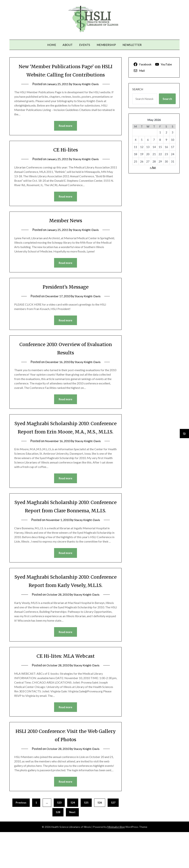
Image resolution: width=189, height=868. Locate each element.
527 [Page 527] (113, 838)
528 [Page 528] (58, 848)
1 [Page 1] (36, 838)
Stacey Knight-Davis (87, 92)
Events (85, 45)
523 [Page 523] (59, 838)
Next (72, 848)
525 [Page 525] (86, 838)
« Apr (153, 167)
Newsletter (132, 45)
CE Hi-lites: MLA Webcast (66, 691)
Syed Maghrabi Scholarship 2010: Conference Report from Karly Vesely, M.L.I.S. (66, 612)
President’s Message (66, 296)
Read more (66, 134)
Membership (106, 45)
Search (138, 89)
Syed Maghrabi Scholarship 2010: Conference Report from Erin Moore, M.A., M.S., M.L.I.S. (66, 441)
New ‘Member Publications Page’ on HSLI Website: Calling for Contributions (66, 74)
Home (52, 45)
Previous (21, 838)
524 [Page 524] (73, 838)
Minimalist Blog (116, 863)
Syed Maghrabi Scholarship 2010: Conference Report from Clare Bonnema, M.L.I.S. (66, 529)
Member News (66, 229)
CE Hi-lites (66, 158)
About (68, 45)
